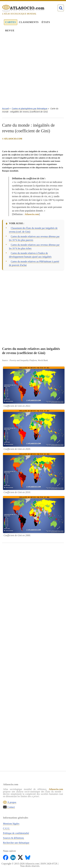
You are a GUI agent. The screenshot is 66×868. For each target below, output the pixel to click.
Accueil (5, 109)
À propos (11, 802)
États (46, 22)
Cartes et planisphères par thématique (29, 109)
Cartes (11, 22)
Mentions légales (11, 824)
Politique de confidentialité (16, 833)
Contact (11, 807)
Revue (10, 30)
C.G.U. (6, 828)
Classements (29, 22)
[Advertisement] (33, 72)
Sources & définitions (13, 838)
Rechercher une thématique (16, 843)
